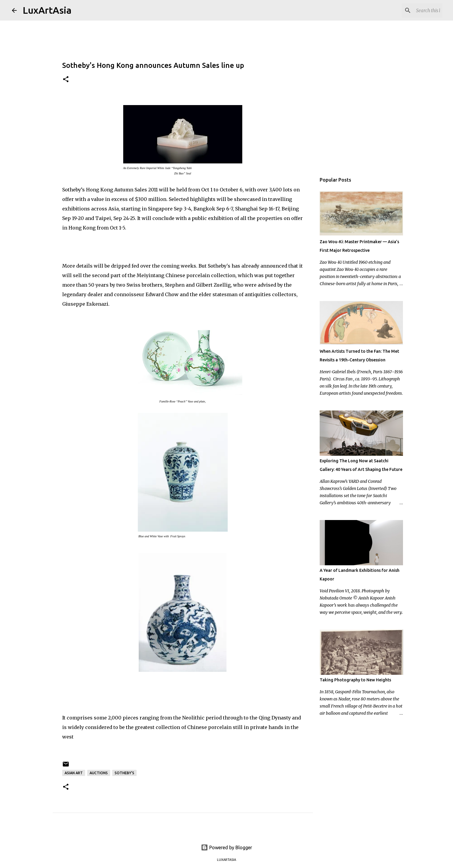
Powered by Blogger (226, 847)
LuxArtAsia (47, 10)
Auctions (99, 773)
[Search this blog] (411, 10)
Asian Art (74, 773)
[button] (66, 80)
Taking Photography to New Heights (355, 680)
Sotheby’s (124, 773)
